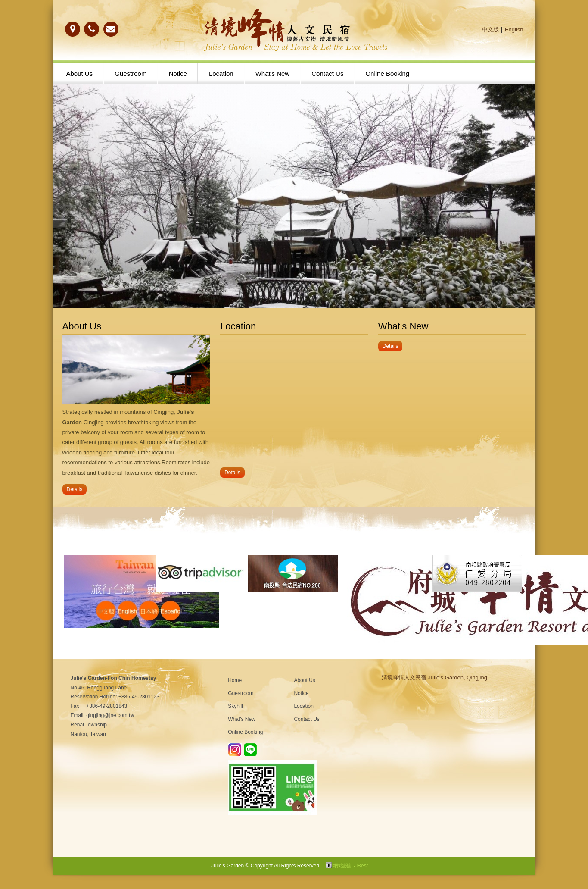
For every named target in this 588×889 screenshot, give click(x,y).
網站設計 (343, 866)
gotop (558, 859)
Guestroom (131, 74)
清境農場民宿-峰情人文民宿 (294, 30)
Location (221, 74)
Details (75, 489)
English (514, 30)
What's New (273, 74)
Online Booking (387, 74)
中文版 (490, 30)
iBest (362, 866)
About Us (80, 74)
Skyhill (235, 706)
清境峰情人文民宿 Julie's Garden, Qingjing (434, 678)
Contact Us (327, 74)
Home (235, 680)
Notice (178, 74)
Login (329, 865)
